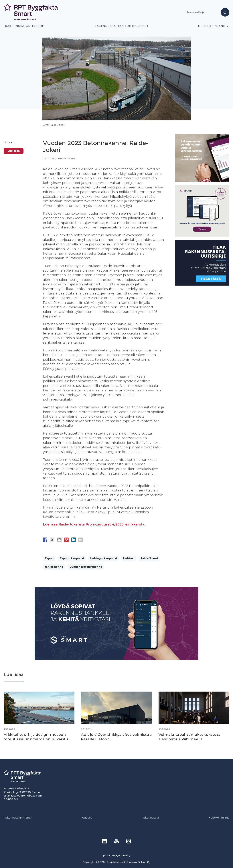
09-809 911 (11, 799)
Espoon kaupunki (72, 558)
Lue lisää (14, 151)
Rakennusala (150, 818)
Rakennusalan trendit (25, 26)
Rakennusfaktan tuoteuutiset (122, 26)
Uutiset (9, 142)
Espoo (49, 558)
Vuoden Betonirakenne (86, 567)
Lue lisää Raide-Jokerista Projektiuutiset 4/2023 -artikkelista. (94, 524)
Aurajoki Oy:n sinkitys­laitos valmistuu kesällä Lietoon (107, 737)
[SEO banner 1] (202, 236)
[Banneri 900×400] (116, 659)
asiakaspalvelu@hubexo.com (23, 796)
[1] (202, 285)
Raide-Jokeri (149, 558)
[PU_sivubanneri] (202, 181)
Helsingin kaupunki (104, 558)
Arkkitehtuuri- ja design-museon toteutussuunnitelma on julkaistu (37, 737)
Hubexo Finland (212, 26)
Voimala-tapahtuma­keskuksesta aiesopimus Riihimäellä (191, 737)
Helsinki (129, 558)
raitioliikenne (54, 567)
